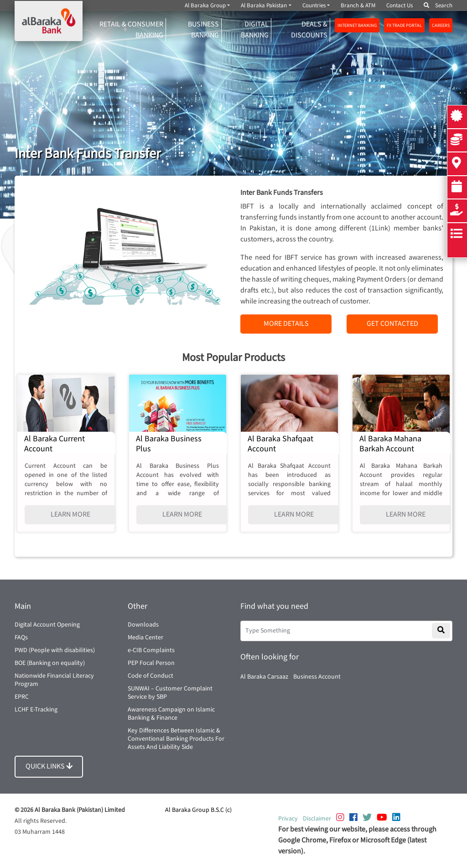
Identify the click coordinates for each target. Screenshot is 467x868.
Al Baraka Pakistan (264, 6)
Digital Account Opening (47, 625)
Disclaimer (317, 819)
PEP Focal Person (151, 663)
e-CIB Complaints (151, 650)
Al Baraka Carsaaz (264, 677)
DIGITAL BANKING (255, 30)
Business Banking (203, 30)
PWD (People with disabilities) (55, 650)
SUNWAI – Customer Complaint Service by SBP (170, 693)
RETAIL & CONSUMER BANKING (131, 30)
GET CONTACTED (392, 324)
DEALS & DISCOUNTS (309, 30)
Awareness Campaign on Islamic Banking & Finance (171, 714)
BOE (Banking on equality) (50, 663)
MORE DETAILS (286, 324)
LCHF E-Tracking (36, 710)
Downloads (143, 625)
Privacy (288, 819)
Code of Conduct (150, 676)
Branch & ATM (358, 6)
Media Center (145, 638)
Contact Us (400, 6)
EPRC (22, 697)
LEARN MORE (70, 515)
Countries (314, 6)
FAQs (21, 638)
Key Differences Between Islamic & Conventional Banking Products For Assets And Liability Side (176, 739)
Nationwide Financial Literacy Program (54, 680)
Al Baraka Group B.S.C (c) (198, 810)
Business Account (317, 677)
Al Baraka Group (205, 6)
